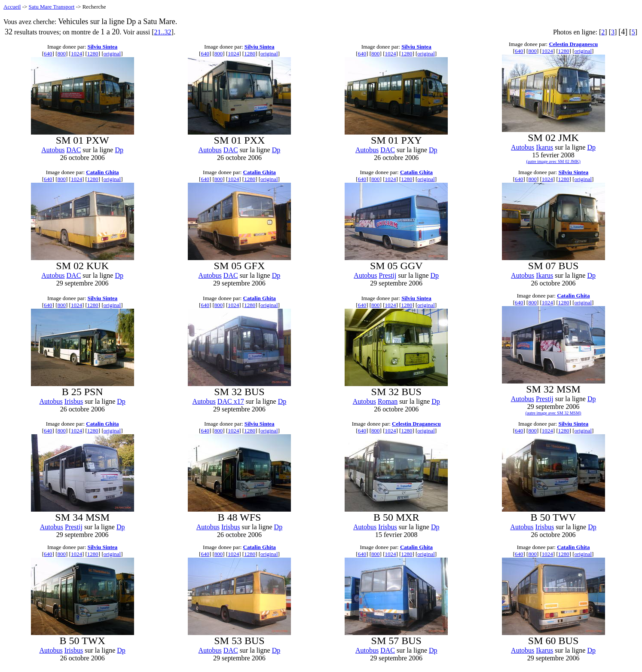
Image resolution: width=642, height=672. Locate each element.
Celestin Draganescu (573, 44)
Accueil (12, 7)
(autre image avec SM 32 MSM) (553, 413)
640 (48, 54)
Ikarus (544, 147)
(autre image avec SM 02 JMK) (553, 161)
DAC (74, 150)
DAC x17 (231, 401)
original (112, 54)
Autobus (53, 150)
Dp (119, 150)
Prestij (388, 275)
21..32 (163, 32)
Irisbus (74, 401)
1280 (93, 54)
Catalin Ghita (102, 172)
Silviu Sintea (103, 47)
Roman (388, 401)
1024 (76, 54)
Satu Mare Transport (52, 7)
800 (62, 54)
